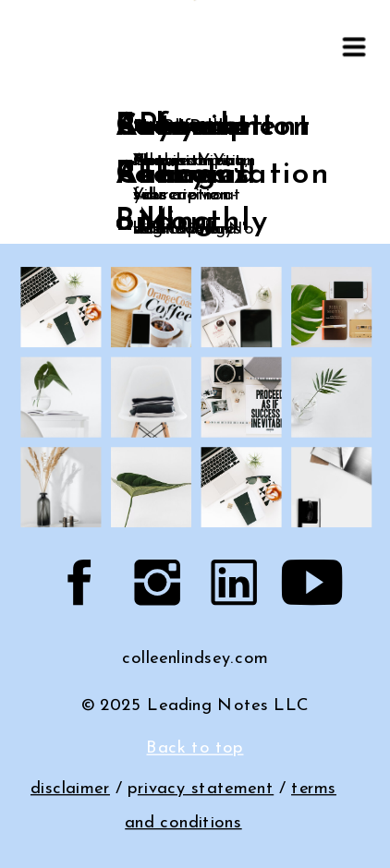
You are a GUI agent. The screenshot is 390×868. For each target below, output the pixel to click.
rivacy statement (206, 789)
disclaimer (70, 789)
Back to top (195, 748)
